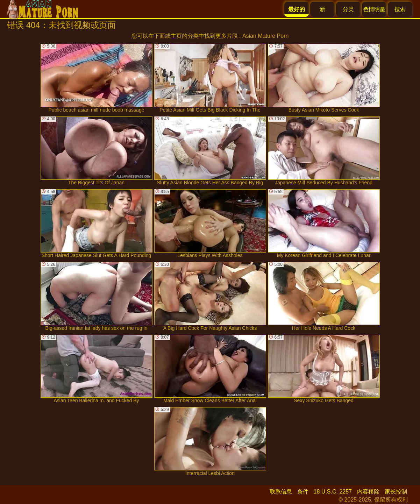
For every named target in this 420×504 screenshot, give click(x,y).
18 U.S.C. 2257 (333, 492)
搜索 (400, 9)
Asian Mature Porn (266, 36)
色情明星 (374, 9)
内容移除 (368, 492)
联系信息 (281, 492)
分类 (348, 9)
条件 (303, 492)
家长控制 (396, 492)
